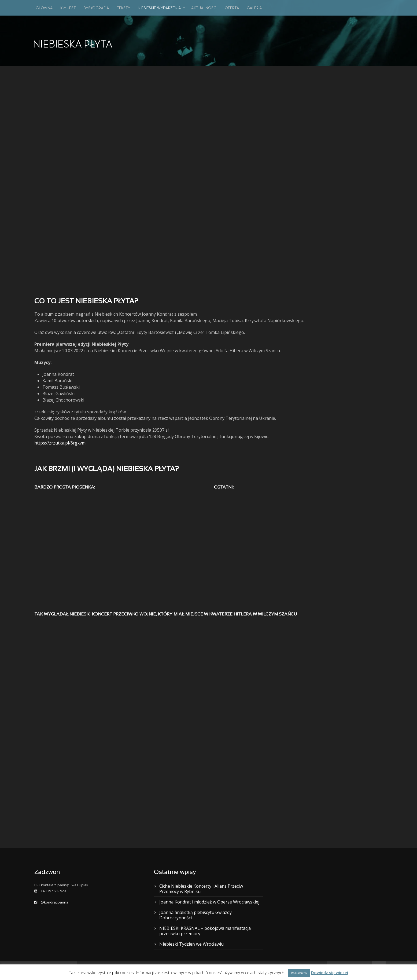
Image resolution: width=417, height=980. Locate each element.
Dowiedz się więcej (330, 972)
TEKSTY (123, 8)
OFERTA (232, 8)
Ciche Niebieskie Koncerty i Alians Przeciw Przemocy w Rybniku (201, 889)
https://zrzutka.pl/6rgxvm (60, 443)
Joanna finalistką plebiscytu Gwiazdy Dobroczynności (195, 915)
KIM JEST (68, 8)
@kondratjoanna (51, 902)
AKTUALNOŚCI (204, 8)
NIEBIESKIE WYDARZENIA (159, 8)
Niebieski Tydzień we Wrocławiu (191, 944)
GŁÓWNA (44, 8)
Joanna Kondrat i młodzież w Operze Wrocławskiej (209, 902)
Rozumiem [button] (299, 973)
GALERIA (254, 8)
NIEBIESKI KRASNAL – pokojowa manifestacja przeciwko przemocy (205, 931)
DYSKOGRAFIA (96, 8)
